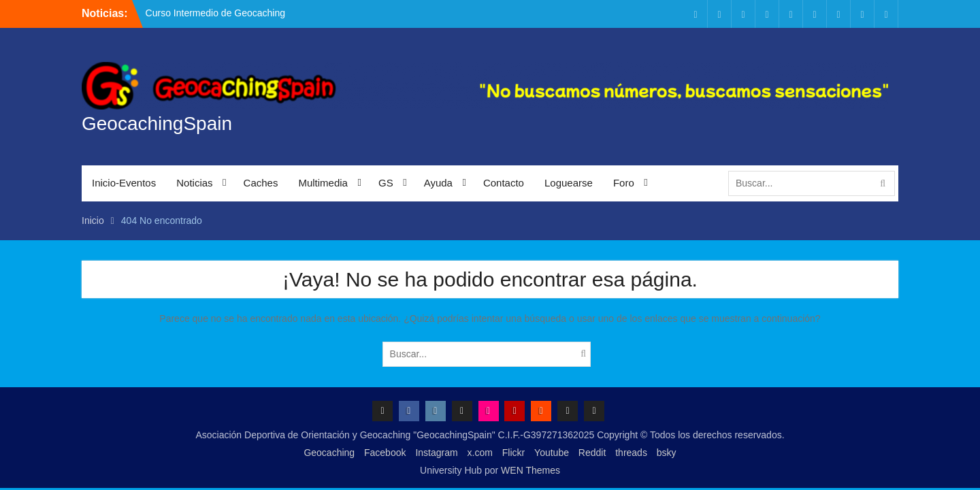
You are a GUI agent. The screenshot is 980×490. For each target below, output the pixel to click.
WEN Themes (530, 470)
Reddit (592, 453)
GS (386, 183)
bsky (667, 453)
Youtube (552, 453)
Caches (261, 183)
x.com (480, 453)
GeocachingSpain (157, 124)
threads (631, 453)
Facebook (385, 453)
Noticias (194, 183)
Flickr (513, 453)
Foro (624, 183)
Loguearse (569, 183)
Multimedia (323, 183)
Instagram (436, 453)
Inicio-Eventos (124, 183)
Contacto (504, 183)
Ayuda (438, 183)
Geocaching (329, 453)
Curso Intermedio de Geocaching (215, 13)
